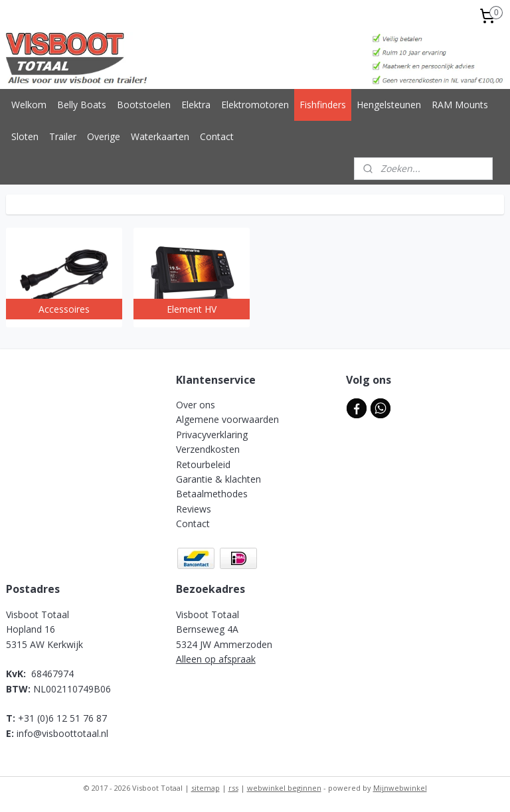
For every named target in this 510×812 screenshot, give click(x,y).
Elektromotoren (255, 105)
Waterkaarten (160, 136)
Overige (104, 136)
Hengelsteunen (389, 105)
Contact (217, 136)
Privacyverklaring (212, 435)
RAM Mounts (460, 105)
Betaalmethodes (212, 494)
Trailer (63, 136)
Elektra (196, 105)
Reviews (194, 509)
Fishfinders (323, 105)
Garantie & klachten (218, 479)
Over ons (196, 405)
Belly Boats (82, 105)
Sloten (25, 136)
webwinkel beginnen (284, 788)
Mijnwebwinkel (400, 788)
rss (233, 788)
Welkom (29, 105)
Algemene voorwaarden (227, 419)
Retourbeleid (203, 464)
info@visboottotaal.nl (62, 733)
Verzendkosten (208, 449)
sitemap (206, 788)
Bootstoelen (144, 105)
